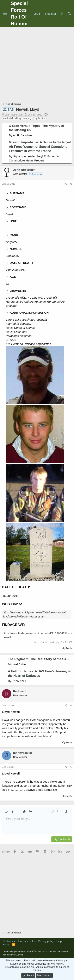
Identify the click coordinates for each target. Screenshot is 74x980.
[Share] (66, 184)
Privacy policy (46, 941)
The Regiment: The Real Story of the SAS (38, 659)
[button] (6, 811)
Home (6, 945)
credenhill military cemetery (17, 118)
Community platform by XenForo (32, 952)
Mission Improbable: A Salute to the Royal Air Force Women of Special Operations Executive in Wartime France (40, 147)
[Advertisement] (36, 65)
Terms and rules (27, 941)
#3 (71, 767)
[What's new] (62, 14)
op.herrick (40, 118)
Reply (69, 648)
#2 (71, 706)
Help (59, 941)
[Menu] (5, 14)
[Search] (69, 14)
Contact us (9, 941)
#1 (71, 184)
